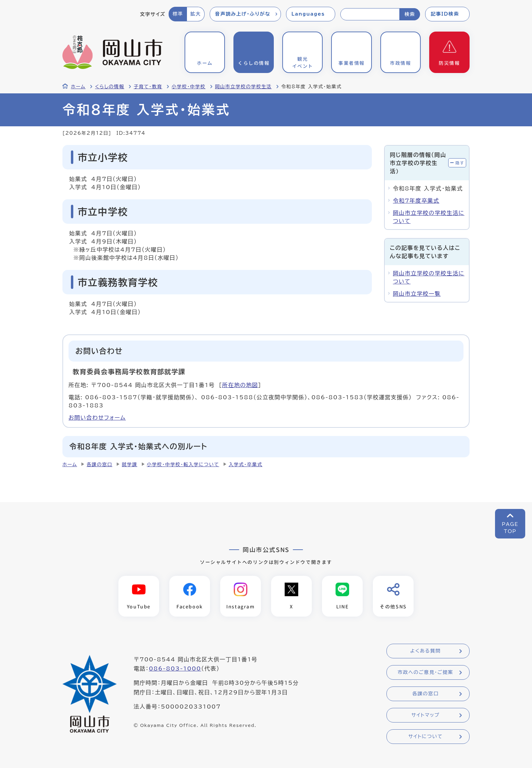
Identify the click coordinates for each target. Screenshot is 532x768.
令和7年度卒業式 (416, 201)
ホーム (78, 87)
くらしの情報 (110, 87)
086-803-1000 (175, 669)
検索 (410, 14)
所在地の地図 (240, 385)
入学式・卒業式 (246, 464)
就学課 (130, 464)
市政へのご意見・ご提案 (425, 673)
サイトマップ (425, 715)
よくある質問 (425, 651)
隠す (460, 163)
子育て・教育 (148, 87)
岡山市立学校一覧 (417, 294)
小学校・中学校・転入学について (183, 464)
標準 (178, 14)
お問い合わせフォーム (97, 418)
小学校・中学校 (189, 87)
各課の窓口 (99, 464)
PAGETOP (510, 528)
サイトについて (425, 737)
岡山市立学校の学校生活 (243, 87)
